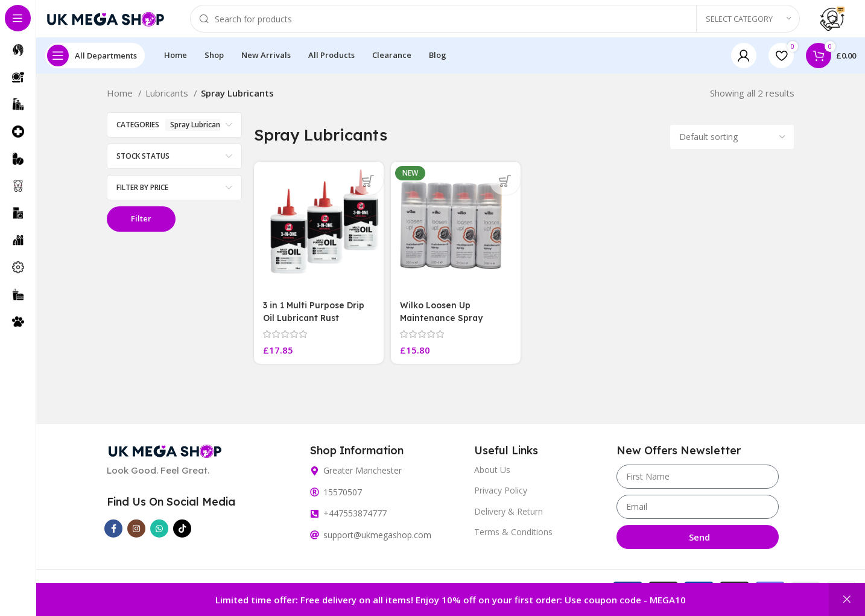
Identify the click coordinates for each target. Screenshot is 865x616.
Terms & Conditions (513, 538)
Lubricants (168, 104)
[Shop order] (732, 148)
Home (121, 104)
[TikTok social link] (182, 536)
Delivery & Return (509, 518)
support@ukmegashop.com (377, 542)
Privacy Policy (501, 497)
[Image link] (165, 457)
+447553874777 (355, 520)
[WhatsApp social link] (159, 536)
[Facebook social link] (113, 536)
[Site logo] (106, 23)
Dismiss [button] (847, 599)
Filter (141, 229)
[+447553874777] (315, 520)
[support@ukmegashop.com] (315, 542)
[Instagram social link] (136, 536)
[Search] (495, 24)
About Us (492, 477)
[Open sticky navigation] (95, 66)
